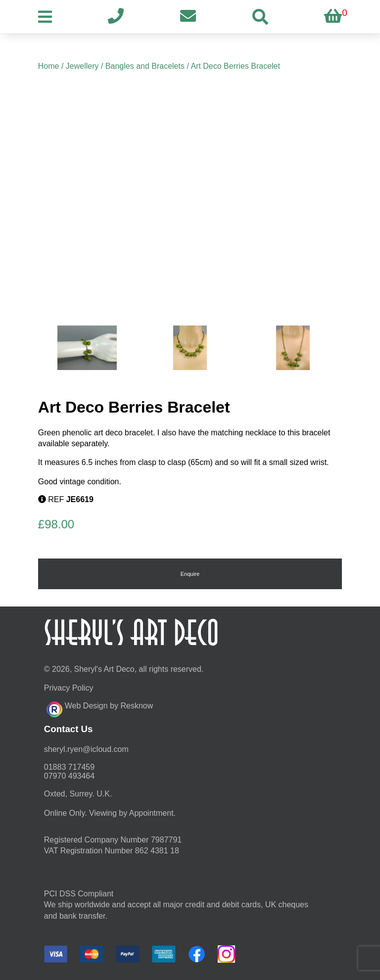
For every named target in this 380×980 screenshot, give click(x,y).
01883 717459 (69, 767)
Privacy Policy (69, 688)
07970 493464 (69, 776)
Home (49, 66)
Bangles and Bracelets (145, 66)
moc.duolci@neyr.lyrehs (86, 749)
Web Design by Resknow (100, 708)
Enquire (190, 574)
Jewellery (82, 66)
